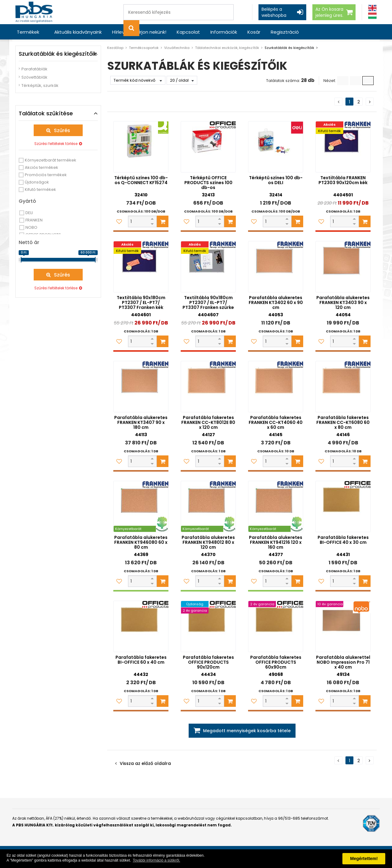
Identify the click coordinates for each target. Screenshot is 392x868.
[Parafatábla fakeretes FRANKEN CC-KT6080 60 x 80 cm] (343, 387)
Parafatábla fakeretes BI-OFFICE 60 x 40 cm (141, 660)
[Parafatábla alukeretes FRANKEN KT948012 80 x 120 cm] (208, 506)
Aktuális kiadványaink (78, 32)
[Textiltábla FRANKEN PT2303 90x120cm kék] (343, 147)
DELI (29, 213)
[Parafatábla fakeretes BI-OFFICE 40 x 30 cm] (343, 506)
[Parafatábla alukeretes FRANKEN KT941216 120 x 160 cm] (276, 506)
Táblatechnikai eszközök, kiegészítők (227, 48)
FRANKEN (34, 220)
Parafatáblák (34, 69)
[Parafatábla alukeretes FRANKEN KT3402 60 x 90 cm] (276, 267)
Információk (224, 32)
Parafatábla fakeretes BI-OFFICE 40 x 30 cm (343, 540)
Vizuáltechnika (177, 48)
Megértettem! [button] (364, 859)
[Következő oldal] (370, 102)
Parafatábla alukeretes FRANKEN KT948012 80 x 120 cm (208, 542)
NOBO (31, 227)
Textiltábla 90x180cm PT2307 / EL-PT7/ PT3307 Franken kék (141, 302)
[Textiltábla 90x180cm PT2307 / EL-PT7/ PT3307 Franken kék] (141, 267)
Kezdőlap (115, 48)
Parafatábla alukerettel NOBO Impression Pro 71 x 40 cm (343, 662)
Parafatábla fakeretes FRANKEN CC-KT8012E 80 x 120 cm (208, 422)
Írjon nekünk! (153, 32)
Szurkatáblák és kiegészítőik (289, 48)
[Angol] (372, 8)
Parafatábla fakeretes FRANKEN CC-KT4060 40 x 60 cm (276, 422)
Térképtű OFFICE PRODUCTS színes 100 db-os (208, 183)
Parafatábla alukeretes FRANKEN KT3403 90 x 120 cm (343, 302)
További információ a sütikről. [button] (156, 860)
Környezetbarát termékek (51, 160)
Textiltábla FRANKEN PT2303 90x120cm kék (343, 180)
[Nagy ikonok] (368, 81)
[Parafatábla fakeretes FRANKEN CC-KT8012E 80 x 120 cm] (208, 387)
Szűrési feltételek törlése (56, 144)
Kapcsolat (188, 32)
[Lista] (343, 81)
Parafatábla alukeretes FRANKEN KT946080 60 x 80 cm (141, 542)
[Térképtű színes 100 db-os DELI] (276, 147)
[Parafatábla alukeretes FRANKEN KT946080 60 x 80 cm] (141, 506)
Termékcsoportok (144, 48)
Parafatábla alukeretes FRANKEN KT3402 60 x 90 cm (276, 302)
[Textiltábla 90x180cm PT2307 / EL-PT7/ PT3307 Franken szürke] (208, 267)
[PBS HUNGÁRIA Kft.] (34, 12)
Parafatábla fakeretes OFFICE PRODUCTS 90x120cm (208, 662)
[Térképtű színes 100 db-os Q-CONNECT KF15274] (141, 147)
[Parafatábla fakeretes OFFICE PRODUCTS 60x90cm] (276, 626)
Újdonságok (37, 182)
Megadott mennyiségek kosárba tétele (247, 731)
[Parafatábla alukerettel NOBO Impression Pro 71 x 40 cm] (343, 626)
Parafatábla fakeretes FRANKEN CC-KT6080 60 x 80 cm (343, 422)
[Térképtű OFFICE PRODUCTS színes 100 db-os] (208, 147)
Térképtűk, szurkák (40, 85)
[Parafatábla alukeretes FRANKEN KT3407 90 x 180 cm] (141, 387)
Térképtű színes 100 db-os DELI (276, 180)
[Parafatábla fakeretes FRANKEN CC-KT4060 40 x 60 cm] (276, 387)
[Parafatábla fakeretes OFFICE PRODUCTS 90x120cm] (208, 626)
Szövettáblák (34, 77)
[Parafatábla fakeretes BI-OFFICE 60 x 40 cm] (141, 626)
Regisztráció (285, 32)
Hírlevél (120, 32)
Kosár (254, 32)
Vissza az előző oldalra (145, 763)
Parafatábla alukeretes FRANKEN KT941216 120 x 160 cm (276, 542)
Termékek (28, 32)
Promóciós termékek (46, 175)
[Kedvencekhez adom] (119, 221)
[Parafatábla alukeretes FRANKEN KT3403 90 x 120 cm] (343, 267)
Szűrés (62, 130)
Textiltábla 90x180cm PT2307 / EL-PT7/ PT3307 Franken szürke (208, 302)
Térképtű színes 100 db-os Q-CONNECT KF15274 (141, 180)
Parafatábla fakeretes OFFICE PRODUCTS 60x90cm (276, 662)
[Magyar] (372, 16)
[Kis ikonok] (355, 81)
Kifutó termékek (40, 189)
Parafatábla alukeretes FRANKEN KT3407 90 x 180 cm (141, 422)
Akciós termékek (41, 167)
